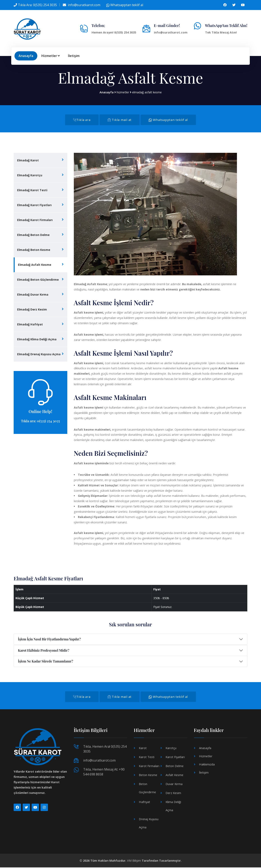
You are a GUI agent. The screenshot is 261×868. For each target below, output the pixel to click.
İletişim (74, 56)
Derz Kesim (173, 794)
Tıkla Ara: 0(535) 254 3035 (37, 5)
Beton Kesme (148, 776)
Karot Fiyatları (175, 758)
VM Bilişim (134, 861)
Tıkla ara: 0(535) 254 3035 (40, 421)
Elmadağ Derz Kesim (32, 310)
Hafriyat (144, 803)
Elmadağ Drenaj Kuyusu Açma (39, 355)
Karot (143, 749)
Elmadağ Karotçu (30, 176)
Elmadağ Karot (28, 161)
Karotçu (171, 749)
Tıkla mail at (119, 120)
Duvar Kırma (174, 785)
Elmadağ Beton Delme (33, 235)
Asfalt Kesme (174, 776)
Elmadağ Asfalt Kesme (35, 265)
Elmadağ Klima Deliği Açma (37, 340)
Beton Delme (175, 767)
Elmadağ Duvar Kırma (33, 295)
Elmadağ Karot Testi (32, 190)
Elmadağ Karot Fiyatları (34, 205)
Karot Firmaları (149, 767)
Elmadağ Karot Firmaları (35, 220)
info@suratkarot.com (84, 5)
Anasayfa (26, 56)
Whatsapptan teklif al (125, 5)
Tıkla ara (80, 120)
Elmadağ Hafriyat (30, 325)
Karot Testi (147, 758)
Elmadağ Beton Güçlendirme (38, 280)
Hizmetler (51, 56)
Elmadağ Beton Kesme (34, 250)
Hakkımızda (207, 765)
